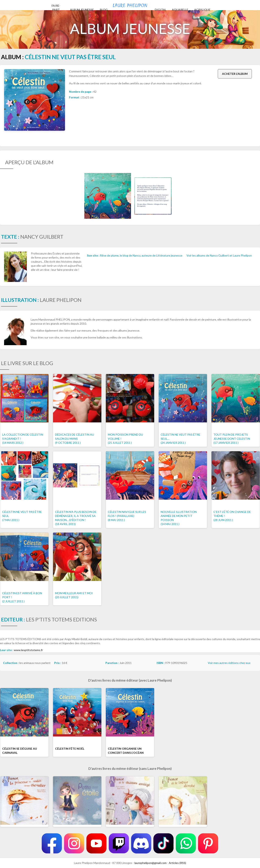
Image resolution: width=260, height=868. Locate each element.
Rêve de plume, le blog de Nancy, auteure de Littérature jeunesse (141, 255)
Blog (104, 10)
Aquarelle (180, 10)
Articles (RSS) (177, 863)
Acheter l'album (235, 74)
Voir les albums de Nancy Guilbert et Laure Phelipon (219, 255)
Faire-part (56, 8)
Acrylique (202, 10)
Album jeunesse (82, 10)
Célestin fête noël (70, 749)
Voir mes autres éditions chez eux (229, 663)
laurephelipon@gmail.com (151, 863)
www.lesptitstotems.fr (28, 650)
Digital (161, 10)
